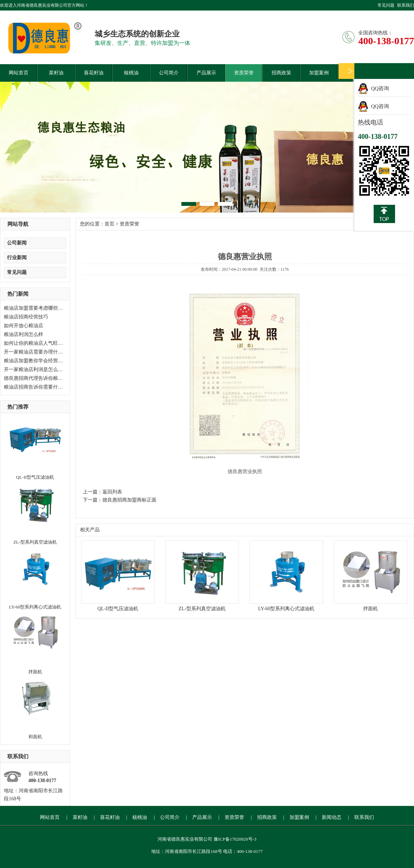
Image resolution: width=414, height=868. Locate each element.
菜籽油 (56, 73)
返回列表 (112, 492)
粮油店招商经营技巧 (26, 317)
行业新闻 (17, 258)
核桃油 (131, 73)
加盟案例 (319, 73)
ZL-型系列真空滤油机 (35, 542)
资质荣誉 (244, 73)
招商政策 (281, 73)
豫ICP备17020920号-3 (235, 839)
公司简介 (169, 73)
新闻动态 (332, 817)
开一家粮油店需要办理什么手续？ (41, 352)
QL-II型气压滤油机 (35, 477)
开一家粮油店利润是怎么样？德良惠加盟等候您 (55, 369)
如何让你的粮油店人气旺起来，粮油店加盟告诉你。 (60, 343)
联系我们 (406, 5)
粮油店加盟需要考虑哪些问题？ (38, 308)
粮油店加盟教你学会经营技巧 (36, 361)
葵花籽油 (94, 73)
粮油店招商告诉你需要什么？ (36, 387)
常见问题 (386, 5)
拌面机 (35, 672)
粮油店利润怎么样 (24, 334)
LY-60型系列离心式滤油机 (35, 607)
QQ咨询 (380, 88)
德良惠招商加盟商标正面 (129, 500)
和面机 (35, 737)
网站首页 (19, 73)
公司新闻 (17, 243)
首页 (109, 224)
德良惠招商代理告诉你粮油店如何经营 (46, 378)
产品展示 (206, 73)
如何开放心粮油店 (24, 326)
